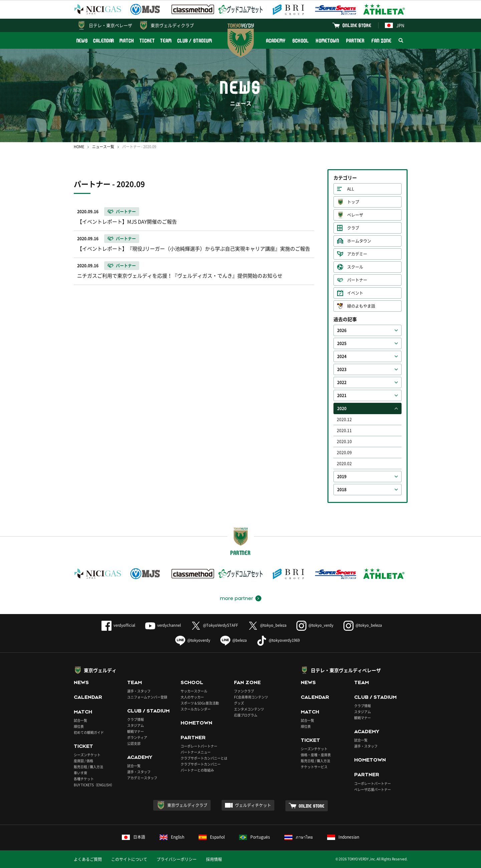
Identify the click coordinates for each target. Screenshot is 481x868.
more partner (236, 598)
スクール (355, 267)
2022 (342, 382)
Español (212, 837)
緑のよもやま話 (361, 306)
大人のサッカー (192, 697)
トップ (353, 202)
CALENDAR (104, 41)
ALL (351, 189)
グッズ (239, 703)
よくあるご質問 (88, 859)
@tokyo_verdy (315, 625)
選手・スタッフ (139, 691)
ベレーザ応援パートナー (373, 789)
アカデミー (357, 254)
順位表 (79, 726)
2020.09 (344, 453)
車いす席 (80, 773)
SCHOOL (300, 41)
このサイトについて (129, 859)
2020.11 (344, 430)
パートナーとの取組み (197, 770)
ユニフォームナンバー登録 (147, 697)
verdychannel (163, 625)
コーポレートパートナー (199, 746)
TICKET (147, 41)
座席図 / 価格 (83, 761)
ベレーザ (355, 215)
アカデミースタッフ (142, 778)
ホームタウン (359, 241)
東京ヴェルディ (100, 670)
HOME (79, 147)
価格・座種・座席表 (316, 755)
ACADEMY (276, 41)
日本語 (134, 837)
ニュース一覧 (103, 147)
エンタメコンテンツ (249, 709)
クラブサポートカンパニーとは (204, 758)
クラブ (353, 228)
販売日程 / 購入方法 (88, 767)
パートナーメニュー (196, 752)
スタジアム (136, 725)
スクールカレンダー (196, 709)
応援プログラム (246, 715)
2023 (342, 369)
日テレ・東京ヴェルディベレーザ (346, 670)
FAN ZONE (381, 41)
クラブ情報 (136, 719)
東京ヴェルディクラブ (172, 25)
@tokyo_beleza (267, 625)
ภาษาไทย (299, 837)
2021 (342, 395)
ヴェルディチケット (253, 805)
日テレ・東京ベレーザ (110, 25)
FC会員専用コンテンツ (251, 697)
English (172, 837)
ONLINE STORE (357, 25)
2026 (342, 330)
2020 (342, 408)
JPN (395, 25)
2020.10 (344, 442)
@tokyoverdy (193, 640)
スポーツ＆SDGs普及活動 (200, 703)
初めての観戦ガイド (89, 732)
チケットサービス (314, 767)
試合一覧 (80, 720)
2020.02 (344, 464)
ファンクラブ (244, 691)
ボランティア (137, 737)
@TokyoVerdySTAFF (214, 625)
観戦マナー (136, 731)
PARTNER (355, 41)
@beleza (233, 640)
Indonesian (343, 837)
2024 (342, 356)
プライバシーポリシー (177, 859)
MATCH (127, 41)
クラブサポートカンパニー (201, 764)
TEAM (166, 41)
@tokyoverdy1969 (278, 640)
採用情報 (214, 859)
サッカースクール (194, 691)
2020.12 (344, 419)
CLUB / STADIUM (195, 41)
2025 (342, 343)
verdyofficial (118, 625)
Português (255, 837)
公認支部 (134, 743)
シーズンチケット (87, 755)
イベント (355, 293)
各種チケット (84, 779)
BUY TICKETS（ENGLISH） (94, 785)
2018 (342, 490)
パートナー (357, 280)
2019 (342, 477)
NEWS (82, 41)
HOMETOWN (327, 41)
